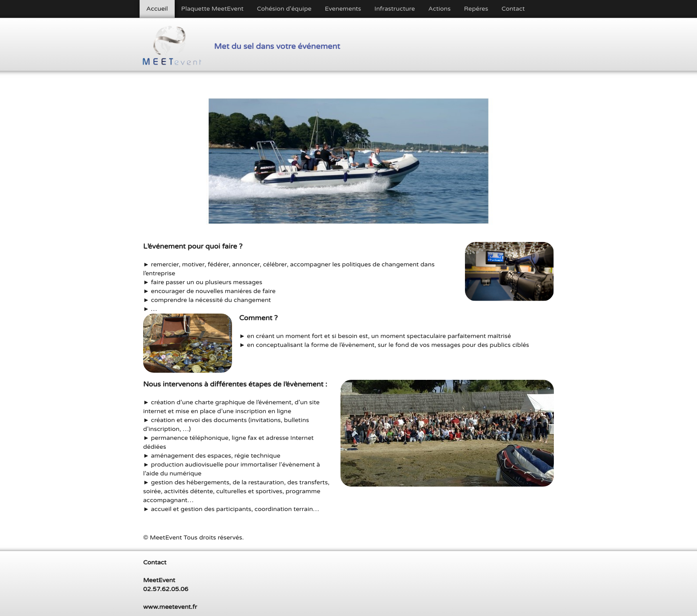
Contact (513, 9)
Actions (439, 9)
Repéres (476, 9)
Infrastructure (395, 9)
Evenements (343, 9)
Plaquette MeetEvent (212, 9)
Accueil (157, 9)
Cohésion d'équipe (284, 9)
